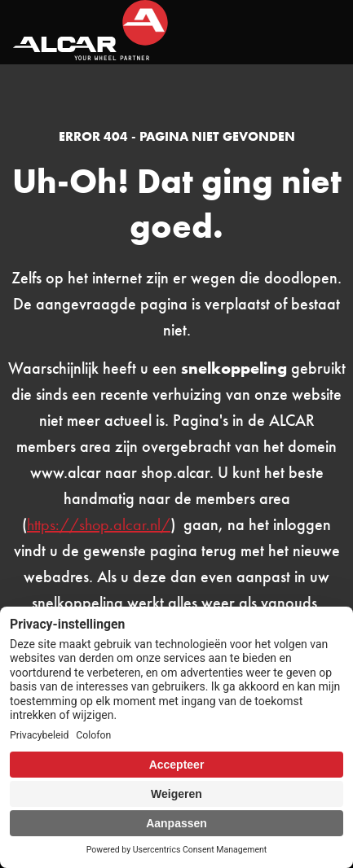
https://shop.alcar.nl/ (99, 524)
